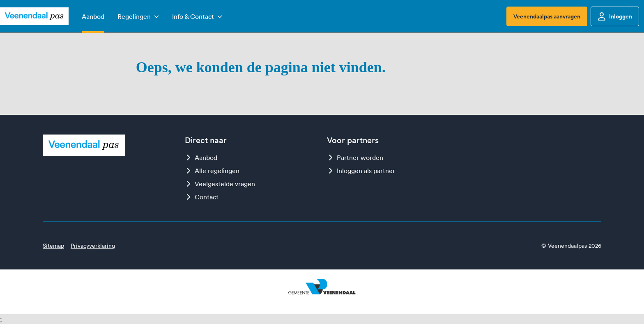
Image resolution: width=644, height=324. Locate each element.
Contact (202, 197)
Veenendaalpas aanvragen (547, 16)
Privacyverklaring (93, 246)
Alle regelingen (212, 171)
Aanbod (201, 157)
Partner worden (355, 157)
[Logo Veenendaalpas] (34, 16)
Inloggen (615, 16)
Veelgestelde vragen (220, 184)
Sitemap (53, 246)
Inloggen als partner (361, 171)
